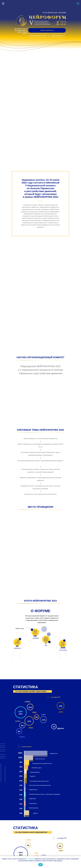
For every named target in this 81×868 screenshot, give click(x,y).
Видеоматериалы (58, 36)
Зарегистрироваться (47, 30)
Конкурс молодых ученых (39, 36)
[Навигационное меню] (78, 4)
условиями (31, 859)
